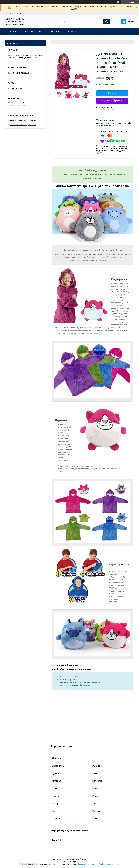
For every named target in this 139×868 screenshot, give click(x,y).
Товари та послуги (33, 32)
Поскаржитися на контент (88, 864)
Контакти (71, 32)
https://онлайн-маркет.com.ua (23, 121)
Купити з (112, 101)
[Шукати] (107, 22)
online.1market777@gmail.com (23, 125)
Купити (112, 93)
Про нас (56, 32)
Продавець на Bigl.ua (69, 862)
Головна (12, 32)
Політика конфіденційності (110, 864)
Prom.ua (83, 859)
